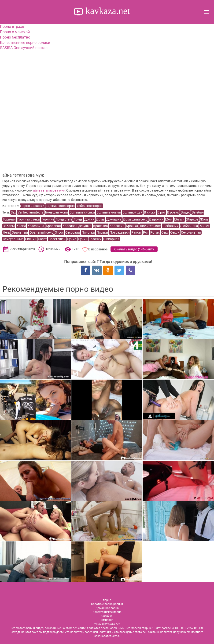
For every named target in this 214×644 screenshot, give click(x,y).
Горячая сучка (29, 219)
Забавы (9, 226)
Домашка (114, 219)
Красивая (53, 226)
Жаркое (192, 219)
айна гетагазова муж (49, 190)
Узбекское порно (89, 206)
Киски (21, 226)
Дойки (89, 219)
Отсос (59, 232)
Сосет (42, 239)
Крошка (132, 226)
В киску (150, 212)
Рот (146, 232)
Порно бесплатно (15, 37)
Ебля (169, 219)
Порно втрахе (12, 27)
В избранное (98, 249)
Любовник (170, 226)
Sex (13, 212)
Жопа (204, 219)
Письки (102, 232)
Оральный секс (41, 232)
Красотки (117, 226)
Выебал (198, 212)
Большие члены (109, 212)
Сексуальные (13, 239)
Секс (165, 232)
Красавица (36, 226)
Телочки (95, 239)
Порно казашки (32, 206)
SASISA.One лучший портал (24, 48)
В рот (161, 212)
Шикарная (111, 239)
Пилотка (88, 232)
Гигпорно (107, 620)
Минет (205, 226)
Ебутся (179, 219)
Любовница (189, 226)
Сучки (83, 239)
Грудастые (64, 219)
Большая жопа (56, 212)
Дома (100, 219)
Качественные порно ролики (25, 43)
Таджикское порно (60, 206)
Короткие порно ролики (107, 604)
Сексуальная (191, 232)
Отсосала (73, 232)
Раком (136, 232)
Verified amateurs (30, 212)
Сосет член (57, 239)
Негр (6, 232)
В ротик (173, 212)
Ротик (155, 232)
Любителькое (150, 226)
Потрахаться (120, 232)
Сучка (72, 239)
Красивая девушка (77, 226)
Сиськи (31, 239)
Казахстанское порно (107, 612)
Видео (185, 212)
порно (107, 600)
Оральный (20, 232)
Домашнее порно (107, 608)
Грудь (78, 219)
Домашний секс (135, 219)
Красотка (101, 226)
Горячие (48, 219)
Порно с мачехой (15, 32)
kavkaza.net (107, 11)
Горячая (9, 219)
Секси (175, 232)
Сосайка (107, 616)
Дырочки (156, 219)
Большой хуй (132, 212)
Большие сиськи (82, 212)
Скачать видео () (134, 249)
